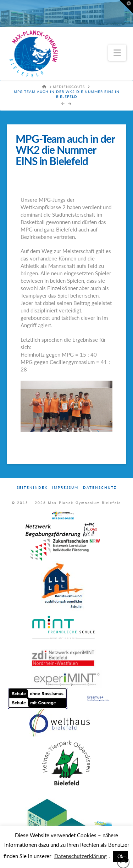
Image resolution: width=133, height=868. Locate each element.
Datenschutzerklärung (81, 856)
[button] (117, 53)
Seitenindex (32, 487)
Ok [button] (120, 856)
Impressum (65, 487)
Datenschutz (100, 487)
